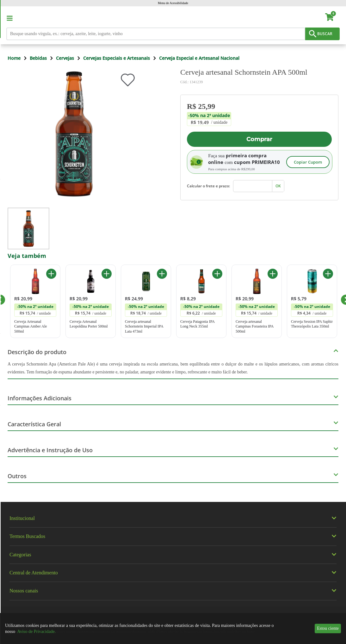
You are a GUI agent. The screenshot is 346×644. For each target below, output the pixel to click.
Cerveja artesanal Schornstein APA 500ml (244, 72)
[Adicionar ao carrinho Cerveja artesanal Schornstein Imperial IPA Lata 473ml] (162, 274)
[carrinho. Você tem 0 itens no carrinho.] (332, 18)
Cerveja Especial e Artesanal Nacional (199, 58)
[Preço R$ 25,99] (209, 106)
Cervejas (65, 58)
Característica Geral (34, 424)
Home (14, 58)
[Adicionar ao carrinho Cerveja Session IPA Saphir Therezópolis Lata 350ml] (328, 274)
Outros (17, 476)
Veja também (27, 256)
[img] (173, 505)
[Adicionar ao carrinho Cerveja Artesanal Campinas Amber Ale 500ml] (51, 274)
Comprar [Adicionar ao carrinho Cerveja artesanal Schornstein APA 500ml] (259, 139)
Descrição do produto (37, 352)
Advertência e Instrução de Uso (50, 450)
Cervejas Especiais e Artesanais (117, 58)
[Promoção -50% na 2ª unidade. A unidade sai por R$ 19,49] (209, 119)
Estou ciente (328, 628)
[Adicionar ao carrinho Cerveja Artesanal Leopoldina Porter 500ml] (107, 274)
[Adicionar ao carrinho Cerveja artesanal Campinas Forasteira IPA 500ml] (273, 274)
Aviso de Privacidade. (36, 631)
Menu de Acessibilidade (173, 3)
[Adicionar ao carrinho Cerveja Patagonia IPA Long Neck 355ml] (217, 274)
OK (278, 186)
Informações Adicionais (40, 398)
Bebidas (38, 58)
